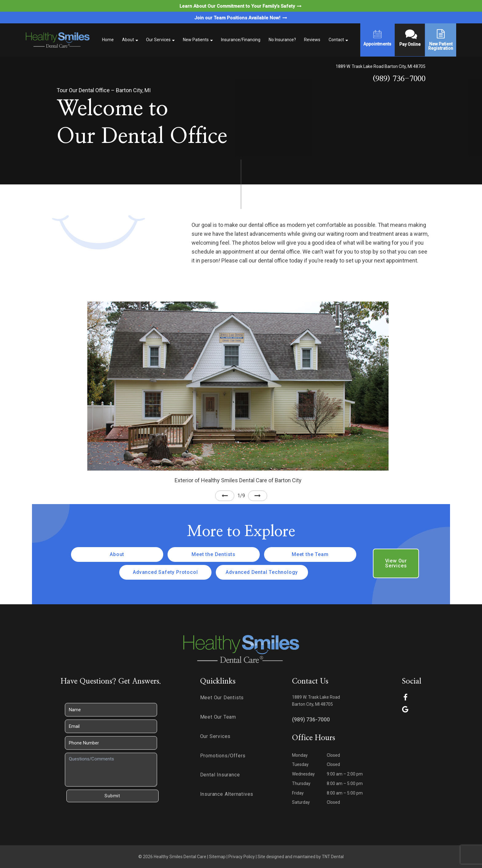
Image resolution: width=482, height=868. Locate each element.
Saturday (301, 802)
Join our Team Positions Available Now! (241, 18)
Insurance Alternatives (227, 794)
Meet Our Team (218, 717)
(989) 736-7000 (399, 79)
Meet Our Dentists (222, 698)
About (128, 40)
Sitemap (217, 857)
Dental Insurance (220, 775)
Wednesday (303, 774)
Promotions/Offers (223, 756)
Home (108, 40)
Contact (336, 40)
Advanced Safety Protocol (165, 572)
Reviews (312, 40)
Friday (298, 793)
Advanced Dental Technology (262, 572)
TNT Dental (333, 857)
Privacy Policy (242, 857)
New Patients (196, 40)
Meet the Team (310, 554)
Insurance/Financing (241, 40)
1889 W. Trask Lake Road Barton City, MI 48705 (381, 66)
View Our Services (396, 563)
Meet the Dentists (213, 554)
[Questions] (111, 770)
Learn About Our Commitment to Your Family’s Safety (241, 6)
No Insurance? (282, 40)
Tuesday (300, 764)
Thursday (301, 783)
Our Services (158, 40)
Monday (300, 755)
